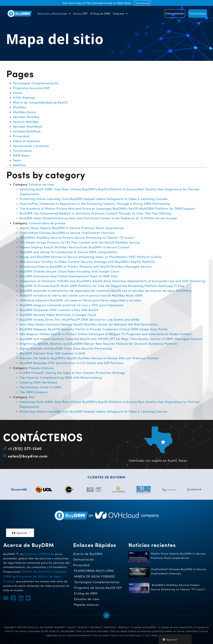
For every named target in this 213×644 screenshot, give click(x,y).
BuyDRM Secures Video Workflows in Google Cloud (58, 315)
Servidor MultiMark (28, 127)
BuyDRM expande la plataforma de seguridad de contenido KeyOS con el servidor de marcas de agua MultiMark (106, 291)
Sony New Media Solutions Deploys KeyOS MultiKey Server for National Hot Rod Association (89, 324)
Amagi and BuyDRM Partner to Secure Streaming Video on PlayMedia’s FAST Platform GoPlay (91, 257)
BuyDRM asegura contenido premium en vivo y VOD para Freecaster (72, 305)
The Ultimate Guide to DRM (40, 387)
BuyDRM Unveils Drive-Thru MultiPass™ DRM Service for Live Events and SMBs (80, 320)
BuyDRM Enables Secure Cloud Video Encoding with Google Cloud (69, 271)
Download (142, 3)
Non (32, 397)
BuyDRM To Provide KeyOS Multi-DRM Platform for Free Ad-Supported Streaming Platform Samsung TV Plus (102, 286)
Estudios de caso (42, 184)
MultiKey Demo (24, 112)
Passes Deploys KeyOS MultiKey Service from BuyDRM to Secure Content (75, 247)
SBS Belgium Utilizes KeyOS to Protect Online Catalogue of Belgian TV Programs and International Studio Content (106, 334)
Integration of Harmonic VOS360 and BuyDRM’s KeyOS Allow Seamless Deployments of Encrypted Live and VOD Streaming (113, 281)
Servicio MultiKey (26, 122)
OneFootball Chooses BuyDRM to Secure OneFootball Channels (68, 233)
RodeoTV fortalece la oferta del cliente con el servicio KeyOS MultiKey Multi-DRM (81, 295)
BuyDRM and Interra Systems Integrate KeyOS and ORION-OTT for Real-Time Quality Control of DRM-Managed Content (111, 339)
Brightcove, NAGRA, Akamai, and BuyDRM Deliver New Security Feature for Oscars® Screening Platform (99, 344)
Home (17, 93)
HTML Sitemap (24, 98)
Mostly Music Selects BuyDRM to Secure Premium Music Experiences (72, 228)
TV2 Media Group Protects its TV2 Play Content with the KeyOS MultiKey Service (80, 242)
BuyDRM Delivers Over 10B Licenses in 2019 (52, 353)
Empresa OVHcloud (39, 554)
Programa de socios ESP (31, 88)
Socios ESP (80, 13)
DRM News (21, 155)
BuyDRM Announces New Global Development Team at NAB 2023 (68, 276)
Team (17, 160)
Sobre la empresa (26, 141)
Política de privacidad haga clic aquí (130, 635)
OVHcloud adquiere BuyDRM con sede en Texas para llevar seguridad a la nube (80, 300)
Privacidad (21, 136)
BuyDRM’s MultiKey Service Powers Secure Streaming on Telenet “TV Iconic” (77, 238)
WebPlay (19, 165)
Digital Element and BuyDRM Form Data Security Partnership (66, 348)
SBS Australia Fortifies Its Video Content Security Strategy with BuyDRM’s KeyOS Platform (87, 262)
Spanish (20, 533)
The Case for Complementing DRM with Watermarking (61, 378)
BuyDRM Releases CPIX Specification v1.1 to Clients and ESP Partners (72, 363)
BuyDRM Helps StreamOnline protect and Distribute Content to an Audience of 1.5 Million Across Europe (98, 218)
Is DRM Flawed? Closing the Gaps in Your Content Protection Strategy (72, 373)
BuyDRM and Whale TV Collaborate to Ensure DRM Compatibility (69, 252)
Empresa (120, 13)
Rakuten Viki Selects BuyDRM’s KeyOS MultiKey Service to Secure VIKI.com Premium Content (89, 358)
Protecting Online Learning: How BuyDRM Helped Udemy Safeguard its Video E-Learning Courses (94, 199)
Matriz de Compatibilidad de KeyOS (40, 102)
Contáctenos (22, 151)
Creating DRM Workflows (39, 382)
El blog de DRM (100, 13)
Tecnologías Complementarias (36, 83)
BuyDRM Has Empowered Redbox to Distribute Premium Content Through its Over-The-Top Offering (95, 213)
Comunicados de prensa (47, 223)
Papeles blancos (41, 368)
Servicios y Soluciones (54, 13)
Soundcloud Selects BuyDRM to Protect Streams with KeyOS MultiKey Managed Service (86, 266)
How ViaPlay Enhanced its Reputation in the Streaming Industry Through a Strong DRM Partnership (95, 204)
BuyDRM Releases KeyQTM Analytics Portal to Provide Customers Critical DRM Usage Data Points (94, 329)
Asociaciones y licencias (31, 146)
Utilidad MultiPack (27, 131)
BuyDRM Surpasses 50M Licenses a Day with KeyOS (59, 310)
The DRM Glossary (34, 392)
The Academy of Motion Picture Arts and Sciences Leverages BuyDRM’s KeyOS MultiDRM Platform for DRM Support (107, 208)
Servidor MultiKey (26, 117)
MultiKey (19, 107)
